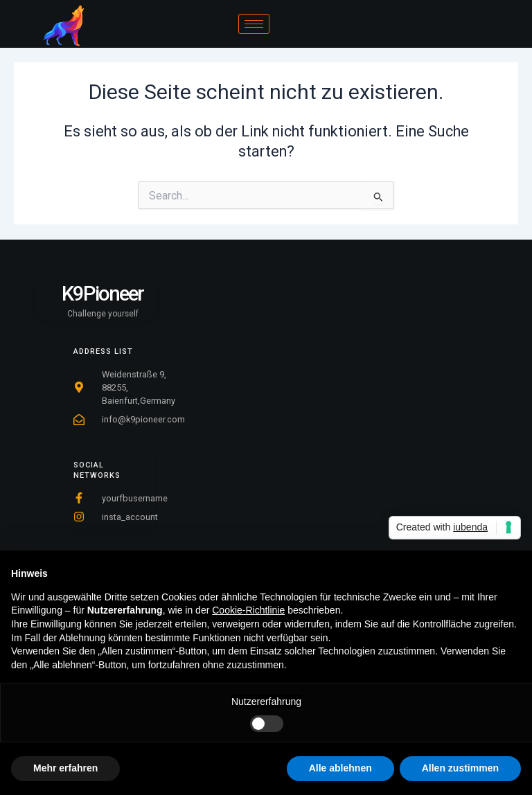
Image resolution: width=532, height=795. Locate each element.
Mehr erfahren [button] (65, 768)
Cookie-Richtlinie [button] (248, 610)
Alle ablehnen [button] (340, 768)
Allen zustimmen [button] (460, 768)
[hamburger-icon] (254, 24)
